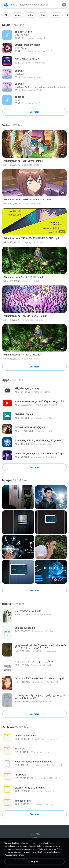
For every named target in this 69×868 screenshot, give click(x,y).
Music (18, 15)
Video (31, 15)
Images (56, 15)
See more (34, 112)
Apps (43, 15)
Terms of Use (35, 834)
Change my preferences (14, 855)
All (6, 15)
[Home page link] (6, 5)
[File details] (33, 35)
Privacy (34, 838)
